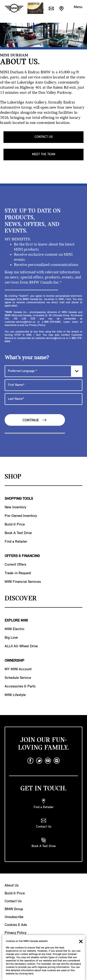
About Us (12, 886)
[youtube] (48, 761)
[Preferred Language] (43, 371)
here (31, 974)
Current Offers (15, 565)
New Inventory (15, 507)
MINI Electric (15, 629)
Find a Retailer (16, 542)
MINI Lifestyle (15, 695)
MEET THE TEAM (44, 154)
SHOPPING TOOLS (19, 499)
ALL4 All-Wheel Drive (21, 646)
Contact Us (13, 901)
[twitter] (39, 761)
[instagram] (57, 761)
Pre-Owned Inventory (21, 516)
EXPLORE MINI (16, 621)
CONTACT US (44, 137)
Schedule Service (18, 678)
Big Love (11, 638)
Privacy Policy (16, 933)
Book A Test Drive (18, 533)
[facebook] (30, 761)
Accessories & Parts (20, 687)
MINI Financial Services (23, 582)
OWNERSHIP (14, 661)
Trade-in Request (18, 573)
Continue (35, 420)
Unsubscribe (14, 917)
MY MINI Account (18, 669)
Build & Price (15, 525)
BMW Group (14, 909)
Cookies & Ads (16, 925)
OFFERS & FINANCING (22, 556)
